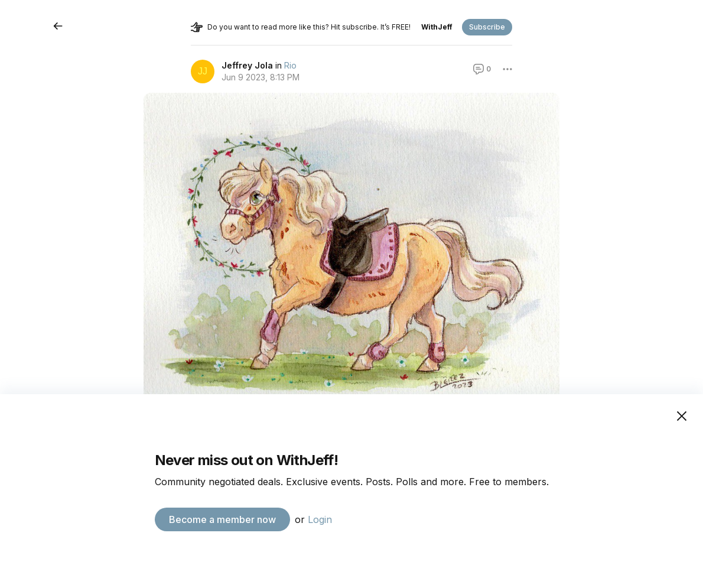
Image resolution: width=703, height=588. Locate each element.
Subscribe (487, 27)
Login (320, 519)
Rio (290, 65)
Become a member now (222, 519)
